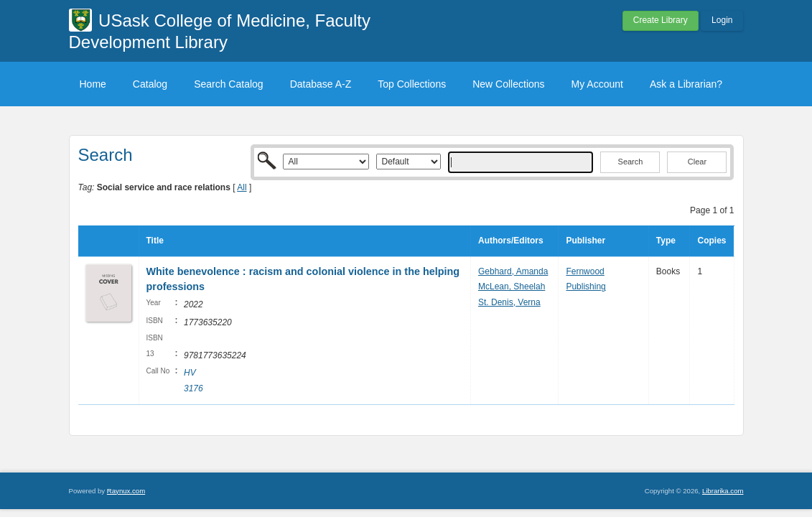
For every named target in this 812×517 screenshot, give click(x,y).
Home (93, 84)
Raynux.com (126, 491)
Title (155, 241)
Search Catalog (229, 84)
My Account (597, 84)
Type (666, 241)
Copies (711, 241)
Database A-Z (321, 84)
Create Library (661, 20)
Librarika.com (723, 491)
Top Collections (412, 84)
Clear (697, 162)
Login (722, 20)
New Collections (508, 84)
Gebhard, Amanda (513, 271)
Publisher (585, 241)
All (242, 187)
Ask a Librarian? (686, 84)
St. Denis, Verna (509, 302)
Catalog (150, 84)
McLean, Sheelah (512, 287)
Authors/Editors (511, 241)
